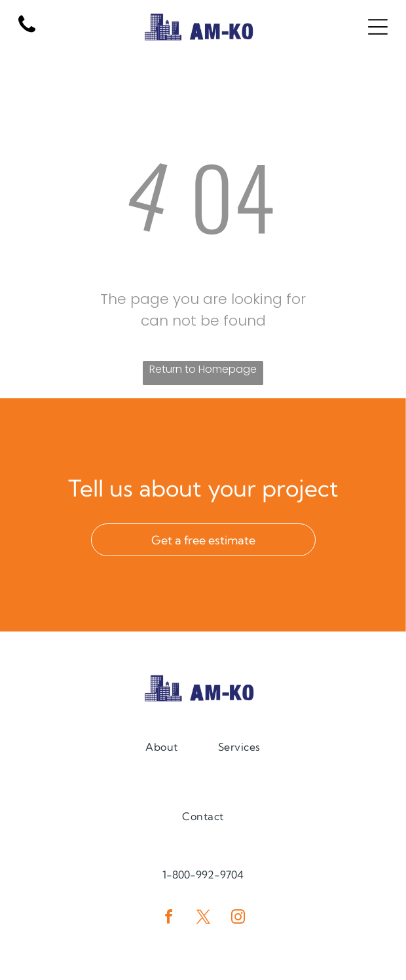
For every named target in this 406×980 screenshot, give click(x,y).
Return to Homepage (203, 369)
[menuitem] (161, 746)
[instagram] (238, 919)
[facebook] (168, 919)
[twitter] (203, 919)
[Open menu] (378, 27)
